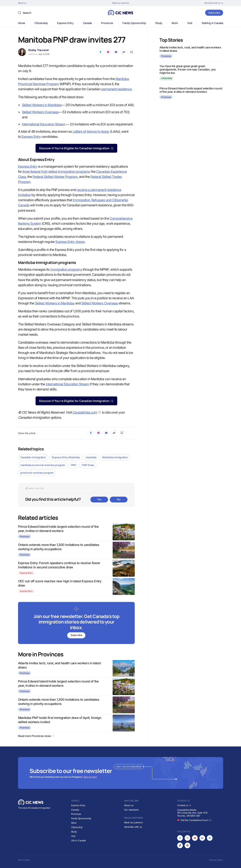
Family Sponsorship (134, 23)
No (119, 499)
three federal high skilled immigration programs (56, 172)
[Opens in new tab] (214, 3)
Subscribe (214, 13)
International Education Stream (44, 124)
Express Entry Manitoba (66, 457)
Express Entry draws (70, 242)
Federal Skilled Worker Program (55, 177)
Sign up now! (90, 777)
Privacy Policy (216, 860)
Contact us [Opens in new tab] (184, 805)
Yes (99, 499)
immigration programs (66, 270)
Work (175, 23)
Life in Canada (79, 840)
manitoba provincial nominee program (43, 465)
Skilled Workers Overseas (40, 112)
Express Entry (65, 23)
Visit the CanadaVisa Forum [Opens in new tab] (194, 820)
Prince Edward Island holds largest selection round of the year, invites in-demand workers (191, 90)
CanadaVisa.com (87, 412)
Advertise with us (133, 827)
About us (129, 805)
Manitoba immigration (115, 457)
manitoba (91, 457)
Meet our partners (133, 822)
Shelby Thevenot (38, 50)
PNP (74, 465)
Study (159, 23)
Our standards (131, 810)
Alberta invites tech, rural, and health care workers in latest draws (190, 49)
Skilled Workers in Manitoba (42, 105)
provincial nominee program (37, 473)
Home (22, 23)
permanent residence (116, 89)
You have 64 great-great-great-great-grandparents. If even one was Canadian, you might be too (188, 69)
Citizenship (41, 23)
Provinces (107, 23)
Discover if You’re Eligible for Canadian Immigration (76, 148)
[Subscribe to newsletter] (76, 623)
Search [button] (27, 13)
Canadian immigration (33, 457)
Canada (87, 23)
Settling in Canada (212, 23)
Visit (190, 23)
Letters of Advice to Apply (91, 132)
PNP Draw (88, 465)
